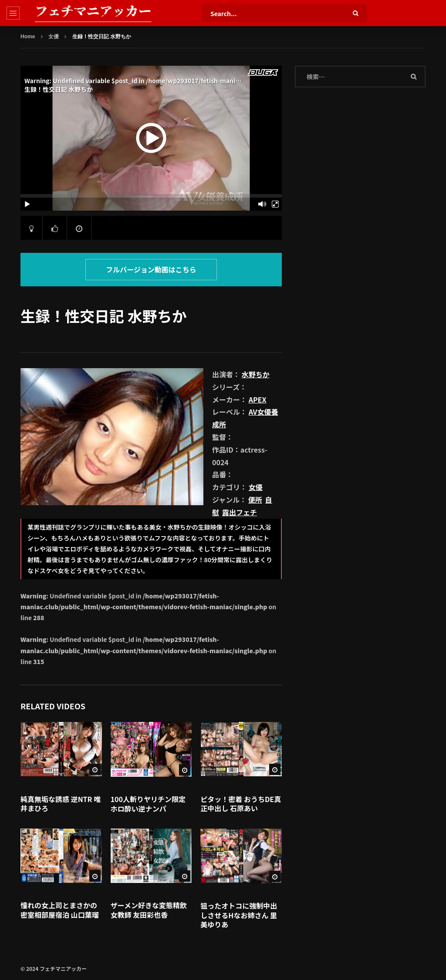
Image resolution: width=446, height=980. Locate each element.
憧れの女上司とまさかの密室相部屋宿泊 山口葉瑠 (60, 910)
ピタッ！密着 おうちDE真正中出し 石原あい (241, 804)
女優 (54, 37)
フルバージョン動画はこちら (151, 269)
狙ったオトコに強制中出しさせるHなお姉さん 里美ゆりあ (239, 915)
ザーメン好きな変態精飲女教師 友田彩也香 (149, 910)
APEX (258, 399)
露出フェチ (240, 512)
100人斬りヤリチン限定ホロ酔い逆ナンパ (148, 804)
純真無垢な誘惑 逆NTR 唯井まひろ (61, 804)
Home (28, 37)
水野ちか (256, 374)
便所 (255, 500)
